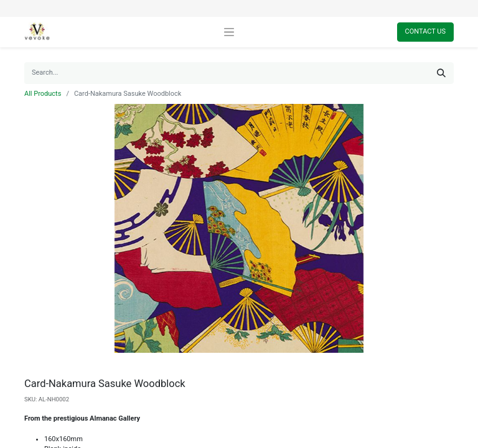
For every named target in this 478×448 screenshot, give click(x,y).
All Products (43, 94)
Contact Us (425, 31)
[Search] (441, 73)
